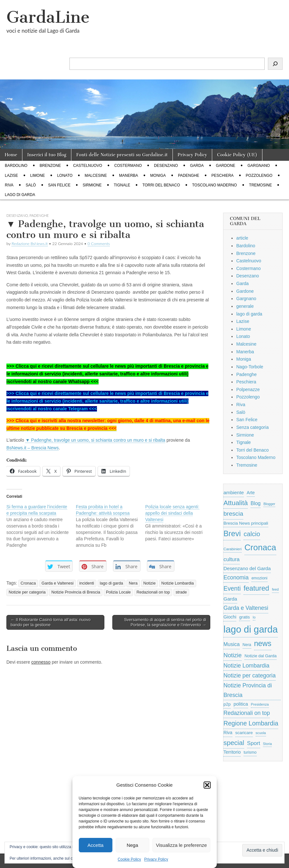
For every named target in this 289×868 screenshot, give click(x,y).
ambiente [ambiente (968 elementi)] (234, 492)
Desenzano (166, 166)
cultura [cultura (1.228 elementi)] (231, 559)
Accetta (95, 845)
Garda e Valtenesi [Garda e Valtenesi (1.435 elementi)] (246, 608)
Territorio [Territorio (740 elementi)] (232, 752)
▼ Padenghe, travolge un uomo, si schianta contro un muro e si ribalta (95, 440)
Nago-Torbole (250, 367)
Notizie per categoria (27, 592)
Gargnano (259, 166)
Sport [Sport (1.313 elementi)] (254, 743)
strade (181, 592)
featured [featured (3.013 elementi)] (256, 588)
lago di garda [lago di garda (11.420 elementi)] (251, 629)
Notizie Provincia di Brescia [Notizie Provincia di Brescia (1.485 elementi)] (248, 690)
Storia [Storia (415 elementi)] (268, 744)
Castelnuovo (88, 166)
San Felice (59, 185)
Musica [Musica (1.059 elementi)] (232, 644)
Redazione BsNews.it (30, 244)
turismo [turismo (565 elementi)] (250, 752)
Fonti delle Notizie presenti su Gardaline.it (122, 155)
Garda (197, 166)
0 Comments (99, 244)
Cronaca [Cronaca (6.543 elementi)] (260, 547)
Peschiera (222, 176)
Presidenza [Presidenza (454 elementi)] (260, 704)
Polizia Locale (118, 592)
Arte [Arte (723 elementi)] (251, 493)
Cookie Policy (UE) (237, 155)
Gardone (225, 166)
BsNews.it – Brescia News (32, 448)
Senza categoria (252, 427)
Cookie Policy (129, 859)
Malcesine (96, 176)
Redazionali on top (153, 592)
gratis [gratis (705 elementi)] (244, 617)
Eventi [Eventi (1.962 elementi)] (232, 588)
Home (11, 155)
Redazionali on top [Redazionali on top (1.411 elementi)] (247, 713)
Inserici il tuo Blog (47, 155)
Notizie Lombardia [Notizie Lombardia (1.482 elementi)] (246, 666)
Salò (31, 185)
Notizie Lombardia (178, 583)
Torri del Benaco (161, 185)
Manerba (128, 176)
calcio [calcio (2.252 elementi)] (252, 534)
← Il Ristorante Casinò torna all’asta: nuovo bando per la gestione (51, 622)
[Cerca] (275, 64)
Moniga (158, 176)
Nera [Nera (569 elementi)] (247, 645)
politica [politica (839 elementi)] (241, 704)
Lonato (65, 176)
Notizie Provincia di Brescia (76, 592)
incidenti (87, 583)
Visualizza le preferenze (181, 845)
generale (245, 306)
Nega (132, 845)
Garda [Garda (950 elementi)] (230, 599)
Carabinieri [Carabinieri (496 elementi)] (233, 549)
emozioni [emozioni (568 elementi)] (260, 578)
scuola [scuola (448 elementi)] (261, 733)
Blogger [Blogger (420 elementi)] (269, 504)
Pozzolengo (259, 176)
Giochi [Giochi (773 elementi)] (230, 617)
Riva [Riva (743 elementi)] (228, 733)
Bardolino (16, 166)
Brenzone (50, 166)
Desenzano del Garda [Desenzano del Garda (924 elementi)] (247, 568)
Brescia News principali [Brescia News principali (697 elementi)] (246, 523)
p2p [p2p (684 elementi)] (227, 704)
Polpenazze (248, 389)
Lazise (11, 176)
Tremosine (260, 185)
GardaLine (48, 17)
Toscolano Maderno (214, 185)
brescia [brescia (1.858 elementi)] (233, 514)
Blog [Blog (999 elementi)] (256, 503)
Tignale (122, 185)
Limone (37, 176)
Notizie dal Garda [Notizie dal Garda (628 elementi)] (261, 656)
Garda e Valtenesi (58, 583)
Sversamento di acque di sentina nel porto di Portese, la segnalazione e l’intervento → (165, 622)
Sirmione (92, 185)
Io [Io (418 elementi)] (254, 617)
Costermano (128, 166)
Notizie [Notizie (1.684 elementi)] (233, 655)
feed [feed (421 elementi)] (275, 589)
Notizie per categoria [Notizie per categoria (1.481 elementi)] (249, 676)
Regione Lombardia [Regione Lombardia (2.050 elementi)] (251, 723)
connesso (41, 662)
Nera (133, 583)
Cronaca (28, 583)
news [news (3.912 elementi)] (263, 643)
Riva (9, 185)
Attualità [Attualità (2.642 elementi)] (236, 503)
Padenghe (189, 176)
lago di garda (20, 195)
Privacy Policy (156, 859)
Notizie (150, 583)
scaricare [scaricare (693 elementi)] (244, 733)
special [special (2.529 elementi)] (234, 743)
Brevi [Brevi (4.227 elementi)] (232, 533)
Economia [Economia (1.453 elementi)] (236, 577)
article (242, 238)
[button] (207, 785)
